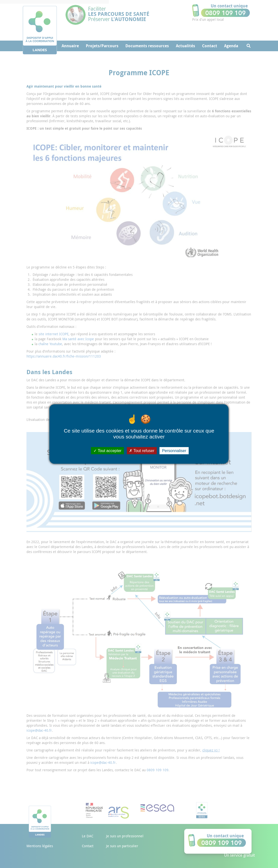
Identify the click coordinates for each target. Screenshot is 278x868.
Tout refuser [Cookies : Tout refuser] (142, 451)
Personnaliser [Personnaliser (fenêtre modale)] (174, 451)
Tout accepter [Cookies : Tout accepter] (107, 451)
